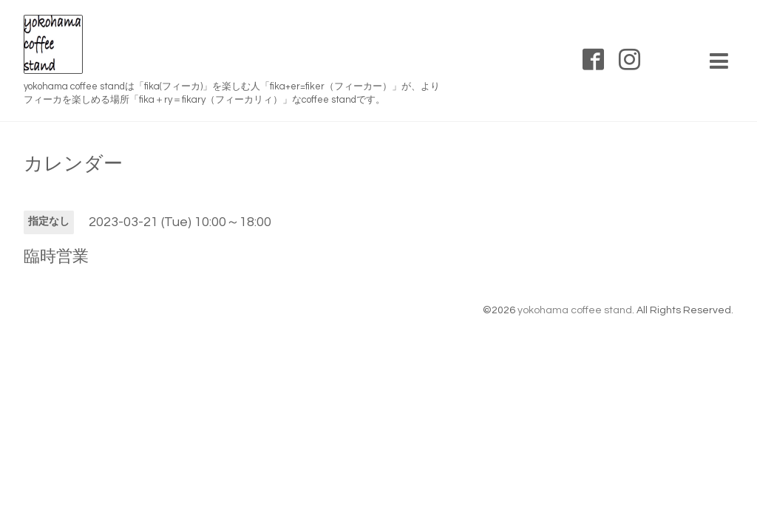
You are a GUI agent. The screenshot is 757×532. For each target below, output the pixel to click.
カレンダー (73, 164)
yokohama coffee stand (575, 310)
